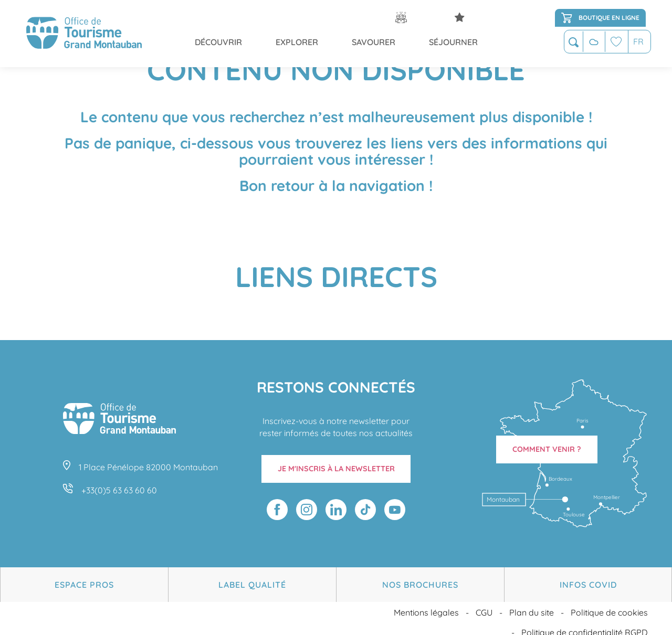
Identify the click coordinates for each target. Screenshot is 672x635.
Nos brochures (420, 581)
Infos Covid (588, 581)
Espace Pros (84, 581)
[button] (574, 43)
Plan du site (532, 605)
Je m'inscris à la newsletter (336, 469)
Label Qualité (252, 581)
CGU (484, 605)
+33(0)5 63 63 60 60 (119, 490)
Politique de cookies (609, 605)
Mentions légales (426, 605)
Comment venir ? (547, 449)
